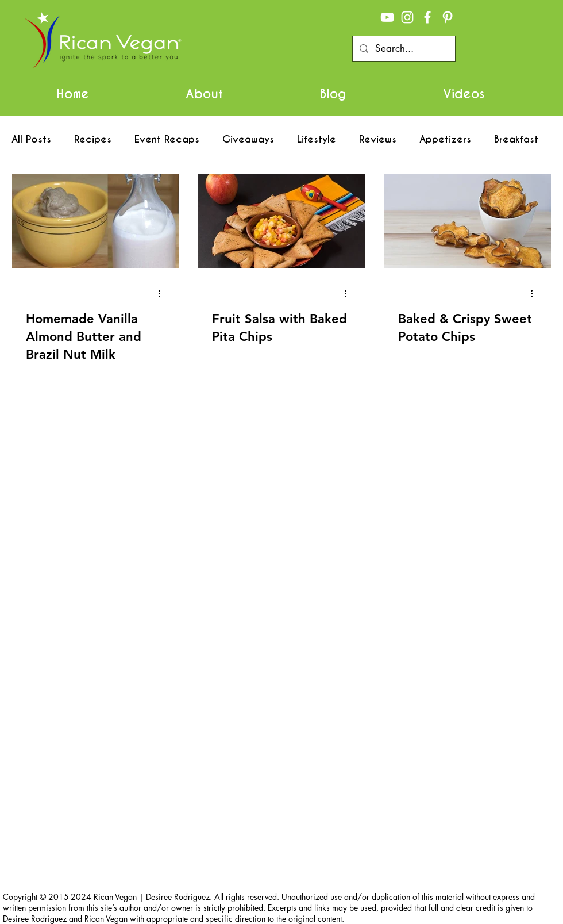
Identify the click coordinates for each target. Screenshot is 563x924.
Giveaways (248, 139)
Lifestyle (317, 139)
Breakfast (516, 139)
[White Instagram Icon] (407, 17)
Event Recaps (167, 139)
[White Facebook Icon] (427, 17)
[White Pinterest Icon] (448, 17)
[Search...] (403, 49)
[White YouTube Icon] (387, 17)
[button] (204, 94)
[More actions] (163, 293)
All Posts (31, 139)
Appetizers (445, 139)
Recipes (93, 139)
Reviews (378, 139)
